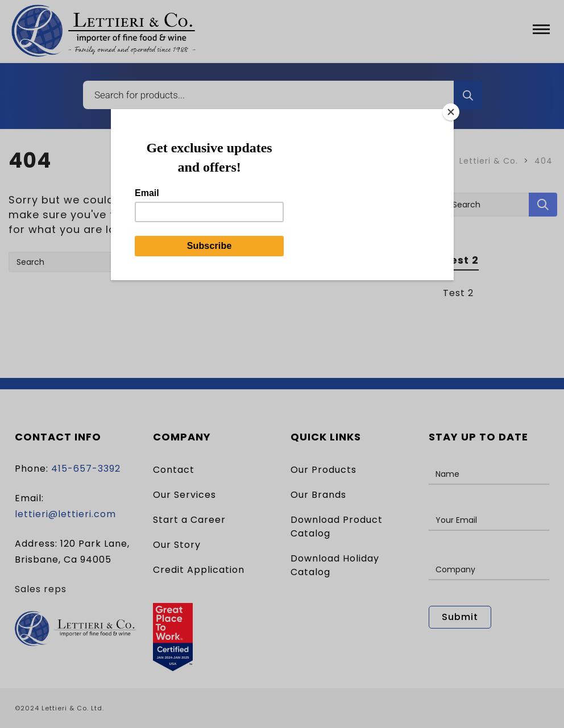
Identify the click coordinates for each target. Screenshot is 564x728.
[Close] (451, 112)
